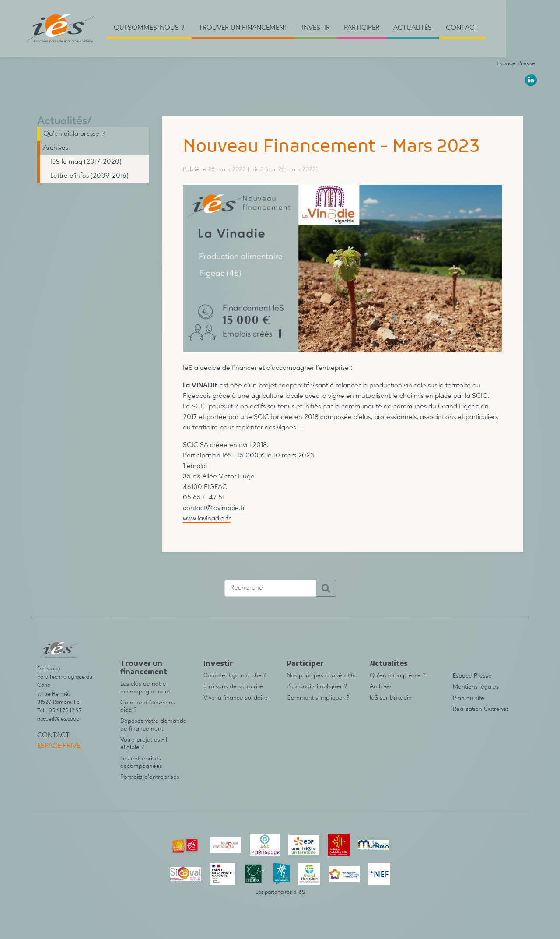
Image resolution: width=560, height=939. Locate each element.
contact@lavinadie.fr (214, 508)
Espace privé (59, 746)
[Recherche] (270, 588)
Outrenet (496, 709)
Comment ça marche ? (235, 675)
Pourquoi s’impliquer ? (317, 686)
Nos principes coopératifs (321, 675)
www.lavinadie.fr (207, 519)
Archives (56, 148)
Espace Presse (516, 63)
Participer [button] (362, 28)
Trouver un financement (144, 668)
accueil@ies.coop (58, 719)
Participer (305, 664)
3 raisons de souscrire (233, 686)
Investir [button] (316, 28)
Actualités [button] (413, 28)
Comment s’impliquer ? (318, 698)
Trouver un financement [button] (243, 28)
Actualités (62, 121)
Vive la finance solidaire (236, 698)
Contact (462, 28)
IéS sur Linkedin (391, 698)
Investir (218, 664)
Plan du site (469, 698)
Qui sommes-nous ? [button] (149, 28)
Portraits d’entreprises (150, 777)
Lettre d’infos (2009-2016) (89, 176)
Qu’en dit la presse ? (74, 134)
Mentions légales (476, 687)
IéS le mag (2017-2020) (86, 162)
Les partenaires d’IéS (280, 892)
